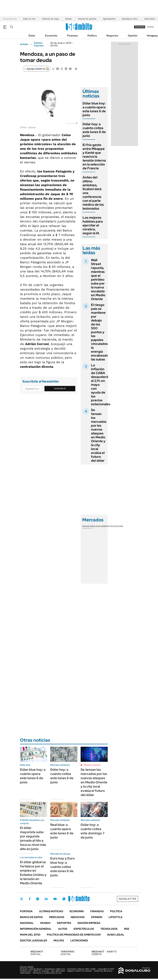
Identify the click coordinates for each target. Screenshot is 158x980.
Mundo (45, 923)
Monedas (87, 526)
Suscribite (60, 389)
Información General (36, 929)
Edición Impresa (89, 923)
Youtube (55, 899)
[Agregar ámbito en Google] (37, 69)
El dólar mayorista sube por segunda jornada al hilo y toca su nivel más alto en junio (33, 838)
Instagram (38, 899)
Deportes (64, 923)
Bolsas (96, 526)
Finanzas (72, 36)
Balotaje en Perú (130, 19)
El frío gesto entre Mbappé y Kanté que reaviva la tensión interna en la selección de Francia (94, 157)
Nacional (27, 923)
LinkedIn (46, 899)
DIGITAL (38, 953)
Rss (127, 929)
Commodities (107, 526)
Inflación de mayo (50, 19)
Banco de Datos (31, 917)
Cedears (118, 526)
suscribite (140, 27)
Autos (63, 929)
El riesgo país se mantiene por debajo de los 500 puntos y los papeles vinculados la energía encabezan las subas (99, 332)
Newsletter (128, 899)
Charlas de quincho (87, 19)
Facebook (30, 899)
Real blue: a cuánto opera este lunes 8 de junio (62, 831)
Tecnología (109, 929)
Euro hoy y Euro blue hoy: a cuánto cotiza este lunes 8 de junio (62, 867)
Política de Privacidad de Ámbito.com (74, 935)
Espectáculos (84, 929)
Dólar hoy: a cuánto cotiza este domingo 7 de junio (93, 831)
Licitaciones (79, 940)
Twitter (22, 899)
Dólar (32, 36)
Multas (59, 940)
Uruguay (152, 36)
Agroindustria (109, 19)
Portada (26, 911)
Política (92, 36)
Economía (51, 36)
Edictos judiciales (33, 940)
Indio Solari (149, 19)
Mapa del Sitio (30, 935)
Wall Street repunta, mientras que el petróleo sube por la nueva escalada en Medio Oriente (98, 280)
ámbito (24, 44)
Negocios (112, 36)
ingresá (150, 27)
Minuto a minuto (92, 765)
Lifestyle (116, 917)
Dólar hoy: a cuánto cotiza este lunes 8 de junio (94, 130)
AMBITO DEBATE (104, 953)
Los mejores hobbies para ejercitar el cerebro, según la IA (93, 225)
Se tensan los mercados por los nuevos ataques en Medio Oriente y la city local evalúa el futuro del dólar (99, 435)
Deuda (68, 19)
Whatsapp (64, 899)
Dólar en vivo (29, 19)
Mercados (57, 917)
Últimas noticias (51, 911)
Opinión (133, 36)
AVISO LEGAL (116, 935)
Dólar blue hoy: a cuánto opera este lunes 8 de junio (94, 109)
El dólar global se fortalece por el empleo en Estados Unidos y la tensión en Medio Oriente (33, 873)
